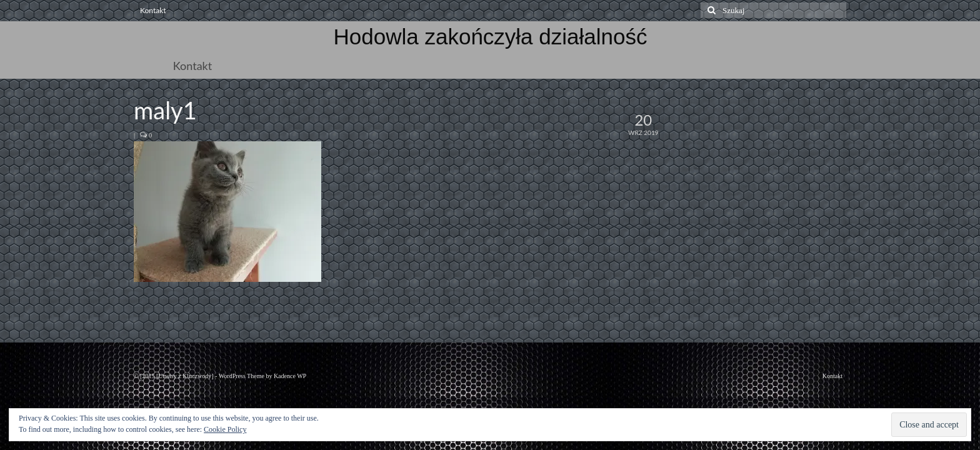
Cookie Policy (225, 429)
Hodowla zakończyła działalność (491, 37)
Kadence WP (290, 376)
